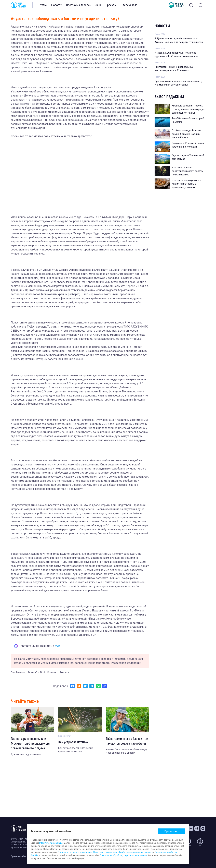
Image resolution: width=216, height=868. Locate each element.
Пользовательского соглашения (75, 852)
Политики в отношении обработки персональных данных (123, 852)
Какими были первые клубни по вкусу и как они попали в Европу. (127, 751)
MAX (58, 646)
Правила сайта (19, 856)
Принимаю (171, 831)
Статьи (43, 5)
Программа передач (79, 5)
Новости (57, 5)
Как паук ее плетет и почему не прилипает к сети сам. (76, 750)
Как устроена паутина (73, 742)
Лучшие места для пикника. (26, 754)
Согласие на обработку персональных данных (123, 855)
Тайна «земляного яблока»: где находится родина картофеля (127, 741)
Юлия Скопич (65, 736)
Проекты (111, 5)
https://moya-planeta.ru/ (51, 843)
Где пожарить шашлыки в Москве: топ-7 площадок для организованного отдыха (31, 744)
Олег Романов (18, 672)
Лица (98, 5)
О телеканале (129, 5)
